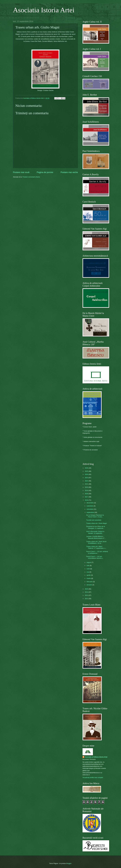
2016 (87, 500)
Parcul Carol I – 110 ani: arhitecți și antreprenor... (97, 552)
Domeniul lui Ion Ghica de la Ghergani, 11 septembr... (96, 527)
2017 (87, 497)
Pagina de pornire (45, 172)
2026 (87, 468)
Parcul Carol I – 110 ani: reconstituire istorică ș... (95, 557)
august (89, 562)
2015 (87, 589)
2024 (87, 474)
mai (88, 572)
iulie (88, 566)
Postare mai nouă (21, 172)
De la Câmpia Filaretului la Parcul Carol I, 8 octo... (95, 516)
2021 (87, 484)
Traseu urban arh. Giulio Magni (96, 523)
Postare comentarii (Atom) (31, 177)
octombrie (90, 509)
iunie (88, 569)
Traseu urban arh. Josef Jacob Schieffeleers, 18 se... (96, 542)
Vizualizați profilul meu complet (93, 777)
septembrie (90, 512)
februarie (90, 582)
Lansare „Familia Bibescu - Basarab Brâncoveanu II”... (96, 537)
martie (89, 578)
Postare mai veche (69, 172)
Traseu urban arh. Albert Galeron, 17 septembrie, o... (96, 547)
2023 (87, 478)
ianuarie (89, 585)
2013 (87, 595)
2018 (87, 494)
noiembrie (90, 506)
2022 (87, 481)
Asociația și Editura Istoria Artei (96, 757)
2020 (87, 487)
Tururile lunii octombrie (94, 520)
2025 (87, 471)
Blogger (69, 863)
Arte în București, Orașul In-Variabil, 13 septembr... (95, 532)
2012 (87, 599)
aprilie (89, 575)
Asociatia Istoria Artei (44, 10)
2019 (87, 490)
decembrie (90, 503)
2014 (87, 592)
